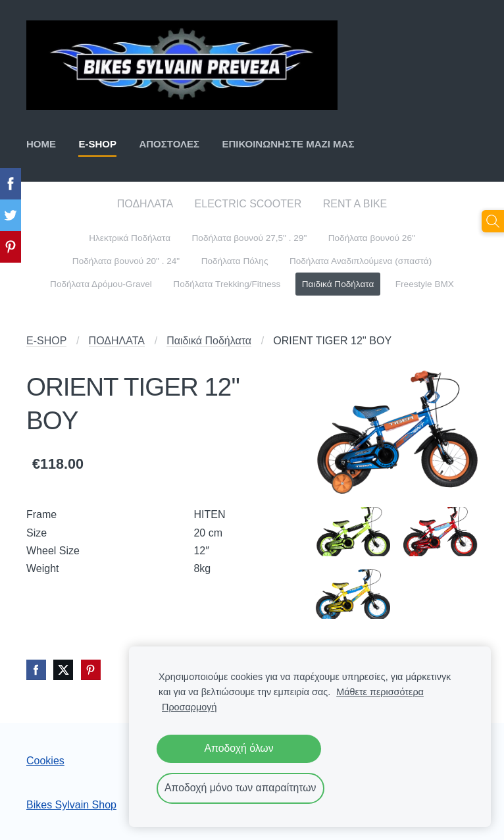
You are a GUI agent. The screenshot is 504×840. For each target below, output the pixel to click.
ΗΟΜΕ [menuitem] (41, 144)
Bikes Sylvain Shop (71, 805)
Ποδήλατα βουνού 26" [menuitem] (372, 238)
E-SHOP (46, 341)
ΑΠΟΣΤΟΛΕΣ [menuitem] (169, 144)
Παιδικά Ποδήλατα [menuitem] (338, 284)
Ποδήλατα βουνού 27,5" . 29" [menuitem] (250, 238)
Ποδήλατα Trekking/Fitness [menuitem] (227, 284)
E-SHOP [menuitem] (97, 144)
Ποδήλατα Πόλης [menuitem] (235, 261)
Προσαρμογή (189, 707)
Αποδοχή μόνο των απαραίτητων (240, 788)
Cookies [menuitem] (45, 761)
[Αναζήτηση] (493, 221)
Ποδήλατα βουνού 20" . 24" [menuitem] (126, 261)
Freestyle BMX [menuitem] (425, 284)
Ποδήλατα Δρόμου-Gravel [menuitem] (101, 284)
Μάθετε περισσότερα (380, 692)
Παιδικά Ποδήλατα (209, 341)
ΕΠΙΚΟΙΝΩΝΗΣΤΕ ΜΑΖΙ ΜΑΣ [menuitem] (288, 144)
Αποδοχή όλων (239, 748)
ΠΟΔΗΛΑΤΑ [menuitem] (145, 204)
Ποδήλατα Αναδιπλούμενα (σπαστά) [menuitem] (361, 261)
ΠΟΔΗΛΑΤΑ (117, 341)
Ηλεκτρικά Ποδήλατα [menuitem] (130, 238)
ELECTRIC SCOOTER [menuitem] (248, 204)
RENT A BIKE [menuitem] (355, 204)
